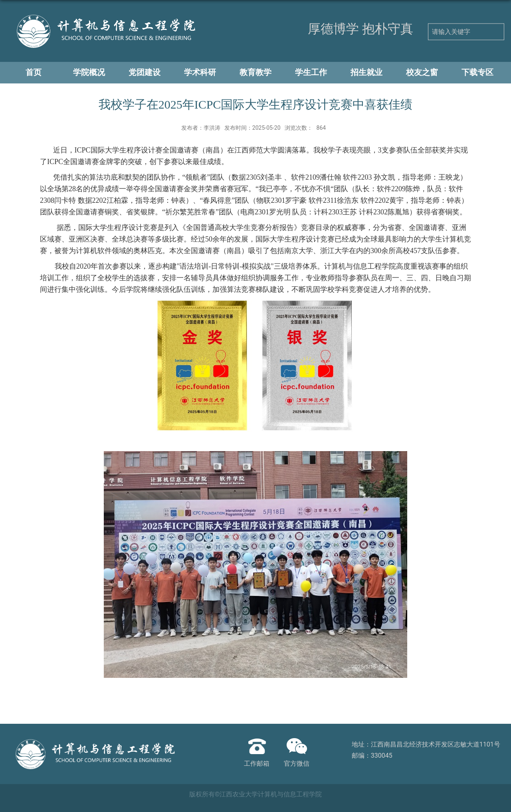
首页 (34, 72)
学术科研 (200, 72)
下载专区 (477, 72)
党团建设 (145, 72)
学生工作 (311, 72)
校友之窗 (422, 72)
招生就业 (366, 72)
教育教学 (255, 72)
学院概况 (89, 72)
